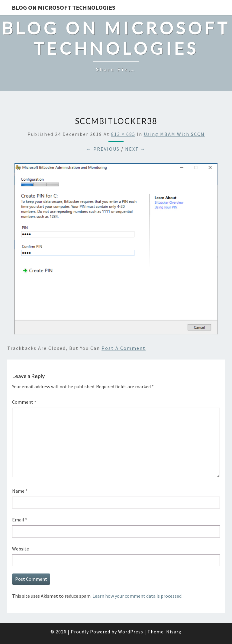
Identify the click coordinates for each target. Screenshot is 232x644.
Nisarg (174, 632)
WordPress (131, 632)
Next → (135, 149)
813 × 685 (123, 134)
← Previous (103, 149)
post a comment (124, 348)
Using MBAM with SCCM (174, 134)
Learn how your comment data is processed (137, 596)
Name (20, 491)
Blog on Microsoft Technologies (64, 7)
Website (21, 549)
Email (20, 520)
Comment (24, 402)
